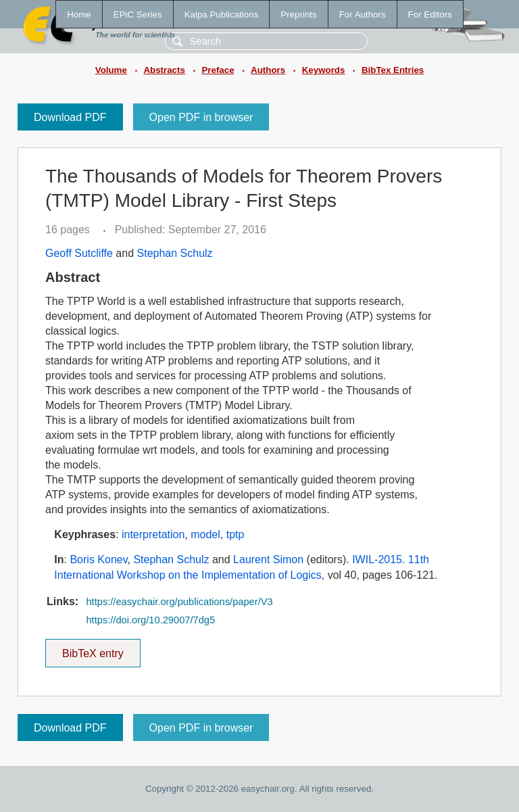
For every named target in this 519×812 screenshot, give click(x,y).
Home (79, 15)
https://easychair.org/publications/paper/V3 (179, 602)
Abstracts (164, 70)
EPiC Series (138, 15)
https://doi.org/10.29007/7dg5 (150, 620)
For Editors (430, 15)
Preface (218, 70)
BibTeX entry (93, 649)
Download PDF (70, 117)
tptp (236, 534)
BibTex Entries (393, 70)
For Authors (363, 15)
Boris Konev (98, 559)
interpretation (153, 534)
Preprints (298, 15)
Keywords (324, 70)
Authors (268, 70)
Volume (111, 70)
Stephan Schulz (175, 253)
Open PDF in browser (201, 117)
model (205, 534)
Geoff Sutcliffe (79, 253)
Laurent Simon (268, 559)
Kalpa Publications (222, 15)
